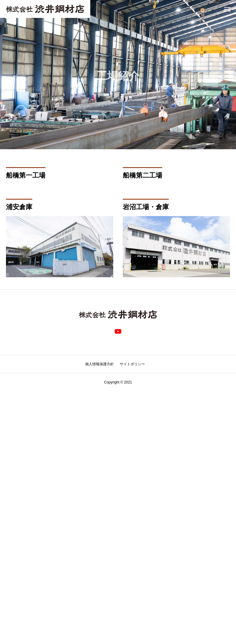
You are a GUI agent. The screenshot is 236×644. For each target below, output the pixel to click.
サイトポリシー (132, 364)
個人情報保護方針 (99, 364)
